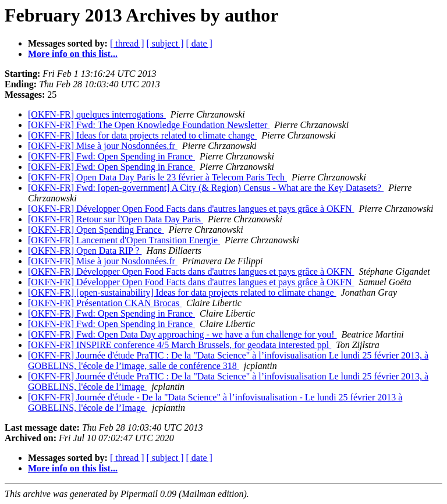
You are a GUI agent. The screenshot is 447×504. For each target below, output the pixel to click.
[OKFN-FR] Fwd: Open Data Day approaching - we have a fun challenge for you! (182, 334)
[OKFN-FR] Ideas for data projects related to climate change (142, 135)
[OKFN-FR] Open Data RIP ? (85, 251)
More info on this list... (73, 54)
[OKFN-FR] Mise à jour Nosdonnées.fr (103, 146)
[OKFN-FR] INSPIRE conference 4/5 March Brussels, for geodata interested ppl (180, 345)
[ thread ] (127, 43)
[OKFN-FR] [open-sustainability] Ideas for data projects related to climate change (182, 292)
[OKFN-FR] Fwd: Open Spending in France (111, 156)
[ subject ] (165, 43)
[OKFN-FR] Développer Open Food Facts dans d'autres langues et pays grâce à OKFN (191, 209)
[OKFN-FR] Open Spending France (96, 230)
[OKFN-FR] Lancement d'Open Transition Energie (124, 240)
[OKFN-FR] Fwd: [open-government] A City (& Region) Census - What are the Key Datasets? (206, 188)
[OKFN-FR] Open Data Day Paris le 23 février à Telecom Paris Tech (157, 177)
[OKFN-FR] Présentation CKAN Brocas (105, 303)
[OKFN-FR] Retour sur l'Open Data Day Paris (116, 219)
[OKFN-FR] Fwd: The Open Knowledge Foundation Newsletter (149, 125)
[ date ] (199, 43)
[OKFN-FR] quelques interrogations (97, 114)
